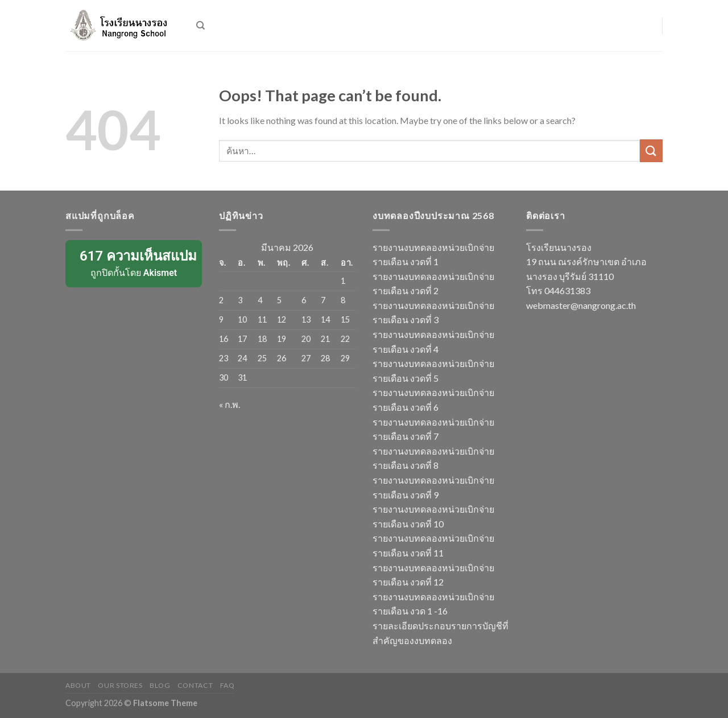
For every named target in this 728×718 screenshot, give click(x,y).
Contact (195, 685)
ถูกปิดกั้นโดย (135, 263)
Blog (160, 685)
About (78, 685)
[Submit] (651, 150)
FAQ (227, 685)
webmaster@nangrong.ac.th (581, 305)
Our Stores (120, 685)
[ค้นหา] (200, 26)
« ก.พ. (229, 404)
